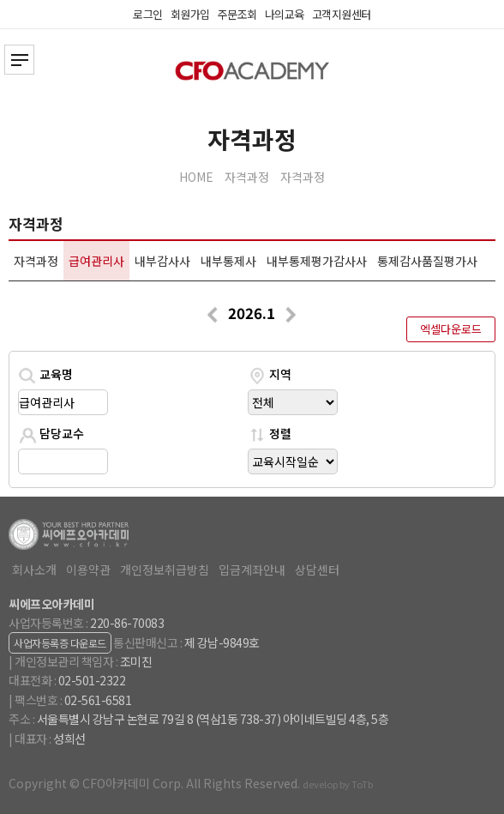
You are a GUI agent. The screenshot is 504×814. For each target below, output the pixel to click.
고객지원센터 (342, 14)
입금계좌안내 (252, 570)
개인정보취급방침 (165, 570)
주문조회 (237, 14)
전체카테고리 (19, 60)
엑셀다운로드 (451, 329)
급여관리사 (96, 261)
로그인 (148, 14)
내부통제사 (228, 261)
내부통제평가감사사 (317, 261)
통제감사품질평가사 (427, 261)
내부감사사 (162, 261)
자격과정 (247, 177)
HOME (196, 177)
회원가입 (190, 14)
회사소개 (34, 570)
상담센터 (317, 570)
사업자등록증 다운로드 (60, 643)
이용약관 (88, 570)
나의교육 (285, 14)
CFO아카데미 (252, 71)
